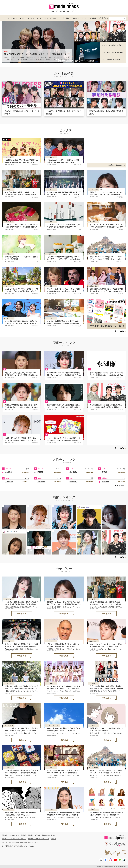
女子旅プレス (103, 18)
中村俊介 (9, 472)
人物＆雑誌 (92, 18)
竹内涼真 (73, 482)
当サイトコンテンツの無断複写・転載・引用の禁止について (20, 842)
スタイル (14, 18)
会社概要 (5, 835)
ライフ (46, 18)
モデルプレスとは (14, 835)
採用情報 (37, 835)
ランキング (75, 18)
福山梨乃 (73, 472)
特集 (67, 18)
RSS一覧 (54, 839)
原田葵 (104, 472)
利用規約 (24, 835)
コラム (39, 18)
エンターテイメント (27, 18)
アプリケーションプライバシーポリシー (14, 839)
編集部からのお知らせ (48, 835)
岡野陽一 (41, 472)
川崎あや (9, 482)
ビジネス (53, 18)
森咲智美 (105, 482)
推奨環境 (31, 835)
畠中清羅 (41, 482)
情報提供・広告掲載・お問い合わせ (39, 839)
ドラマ (84, 18)
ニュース (6, 18)
